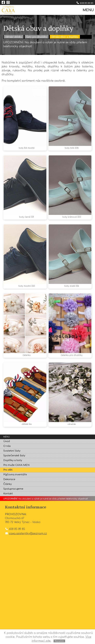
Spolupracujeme (13, 489)
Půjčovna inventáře (15, 475)
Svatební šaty (12, 451)
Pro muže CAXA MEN (16, 465)
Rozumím (59, 641)
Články (7, 484)
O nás (7, 446)
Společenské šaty (14, 456)
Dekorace (9, 479)
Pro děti (8, 470)
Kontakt (8, 494)
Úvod (7, 441)
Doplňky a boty (13, 460)
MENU (88, 10)
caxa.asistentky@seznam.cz (28, 534)
